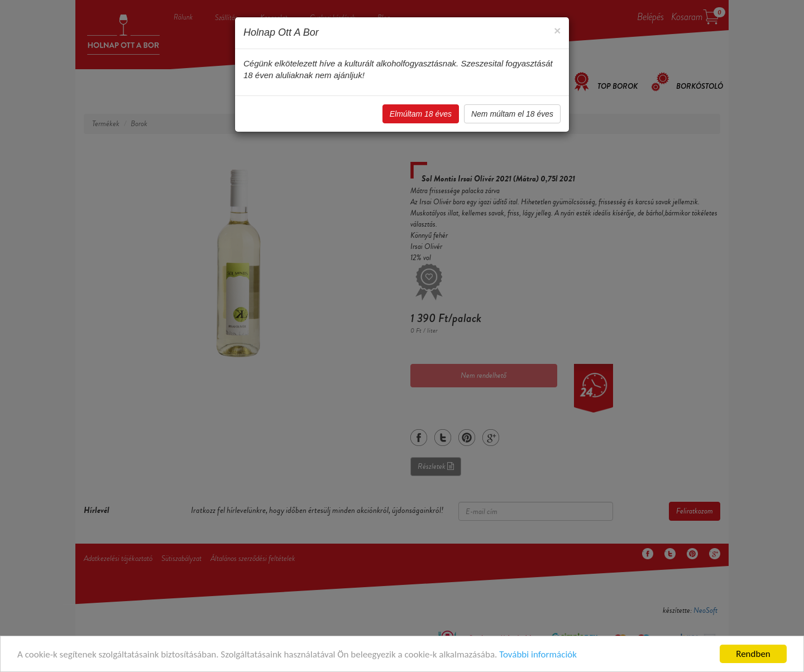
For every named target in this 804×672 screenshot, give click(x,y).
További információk (538, 654)
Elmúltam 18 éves (421, 114)
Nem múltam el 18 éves (512, 114)
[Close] (557, 30)
